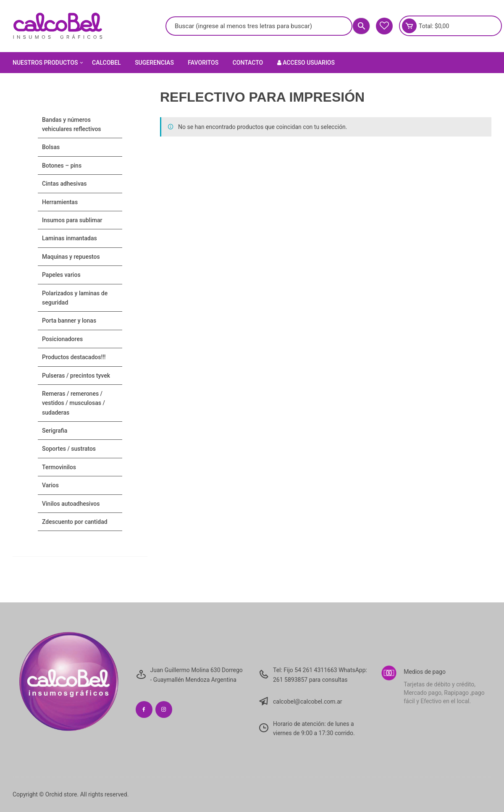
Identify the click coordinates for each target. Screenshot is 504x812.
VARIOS (50, 485)
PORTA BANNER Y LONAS (69, 321)
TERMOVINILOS (59, 467)
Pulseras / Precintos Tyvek (76, 376)
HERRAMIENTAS (60, 202)
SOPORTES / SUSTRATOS (69, 449)
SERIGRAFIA (55, 431)
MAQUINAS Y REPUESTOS (71, 257)
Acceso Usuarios (306, 63)
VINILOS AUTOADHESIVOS (71, 504)
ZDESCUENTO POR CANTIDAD (75, 522)
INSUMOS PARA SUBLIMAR (72, 220)
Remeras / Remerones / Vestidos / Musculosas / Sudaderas (73, 403)
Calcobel (106, 63)
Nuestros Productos (49, 63)
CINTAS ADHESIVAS (64, 184)
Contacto (248, 63)
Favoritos (203, 63)
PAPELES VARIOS (61, 275)
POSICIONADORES (62, 339)
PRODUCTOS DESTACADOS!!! (74, 357)
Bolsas (51, 147)
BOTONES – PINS (62, 166)
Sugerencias (154, 63)
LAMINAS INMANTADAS (70, 238)
